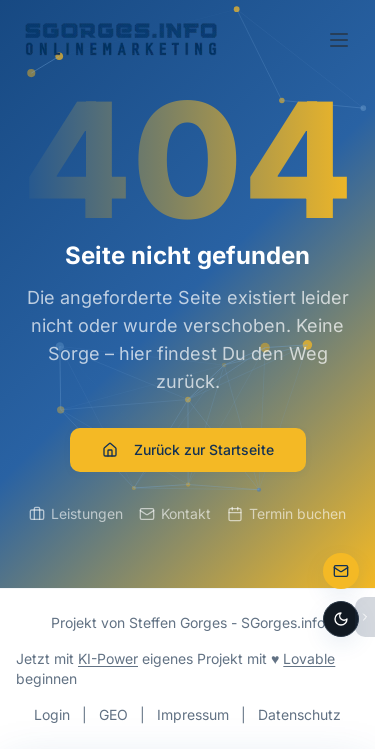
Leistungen (76, 513)
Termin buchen (286, 513)
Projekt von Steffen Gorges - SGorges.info (188, 622)
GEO (113, 714)
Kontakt (175, 513)
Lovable (309, 658)
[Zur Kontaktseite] (341, 571)
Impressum (193, 714)
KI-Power (108, 658)
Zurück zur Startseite (188, 449)
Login (52, 714)
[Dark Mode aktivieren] (341, 619)
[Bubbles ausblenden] (365, 617)
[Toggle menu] (339, 40)
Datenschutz (299, 714)
